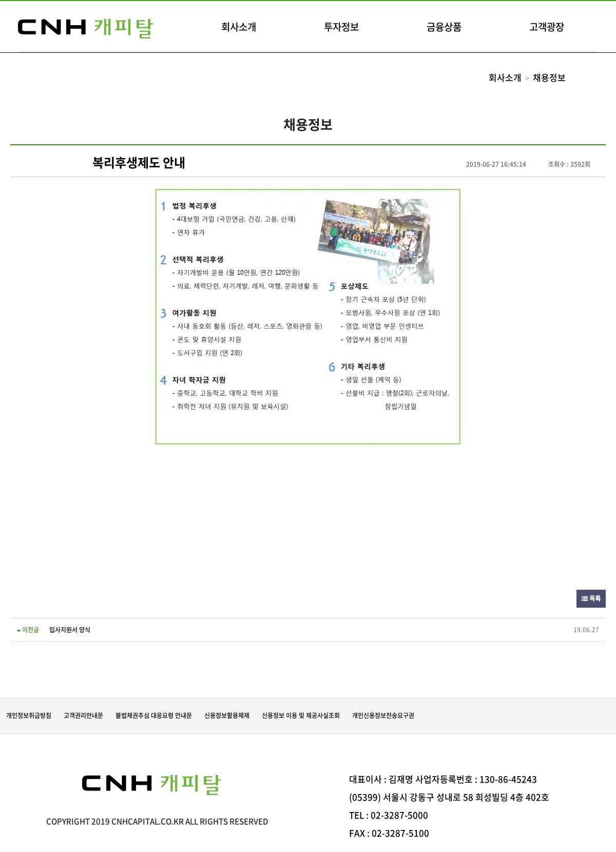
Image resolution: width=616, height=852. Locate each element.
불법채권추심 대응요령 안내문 (154, 715)
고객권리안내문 (83, 715)
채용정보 (549, 77)
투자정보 (341, 27)
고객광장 (547, 27)
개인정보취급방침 (29, 715)
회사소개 (239, 27)
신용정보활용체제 (227, 715)
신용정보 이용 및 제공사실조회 (301, 715)
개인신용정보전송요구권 (383, 715)
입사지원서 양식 (70, 630)
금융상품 (444, 27)
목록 (591, 598)
